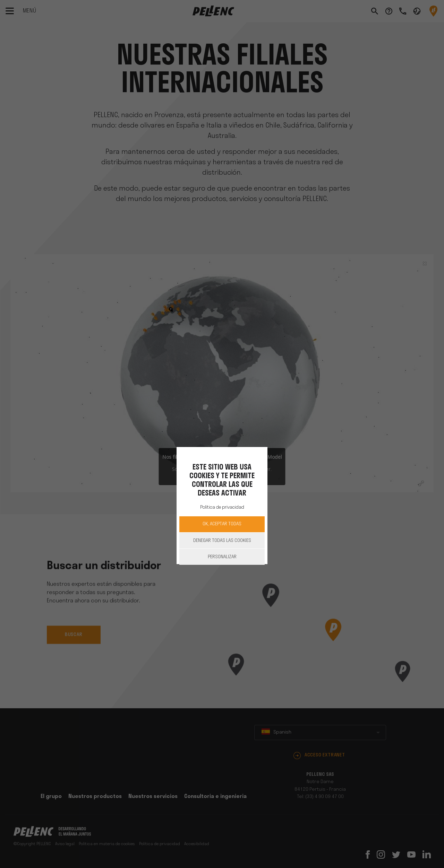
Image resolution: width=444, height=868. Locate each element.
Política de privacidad (222, 507)
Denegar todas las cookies (222, 541)
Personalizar (222, 557)
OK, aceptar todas (222, 524)
